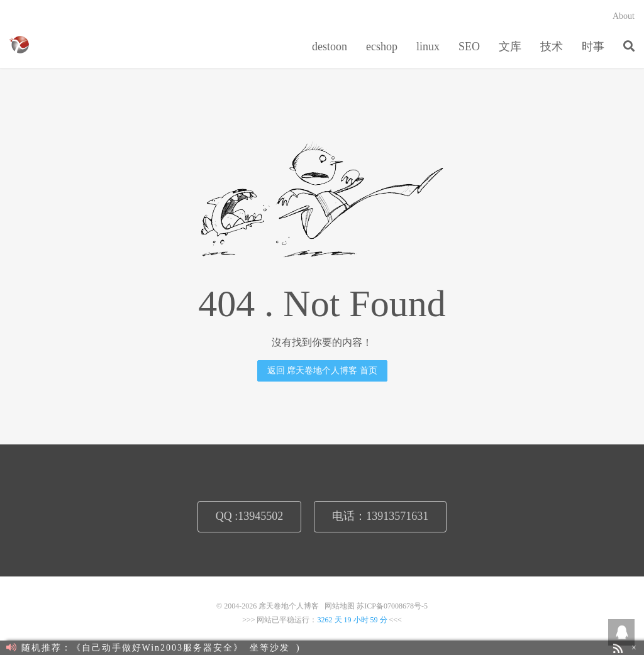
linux (428, 47)
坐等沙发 (270, 648)
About (624, 16)
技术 (552, 47)
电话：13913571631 (380, 516)
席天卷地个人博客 (19, 45)
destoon (330, 47)
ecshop (382, 47)
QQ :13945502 (250, 516)
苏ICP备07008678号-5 (392, 606)
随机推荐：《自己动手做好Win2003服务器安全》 (125, 648)
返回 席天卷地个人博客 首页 (322, 371)
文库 (510, 47)
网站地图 (340, 606)
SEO (469, 47)
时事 (593, 47)
